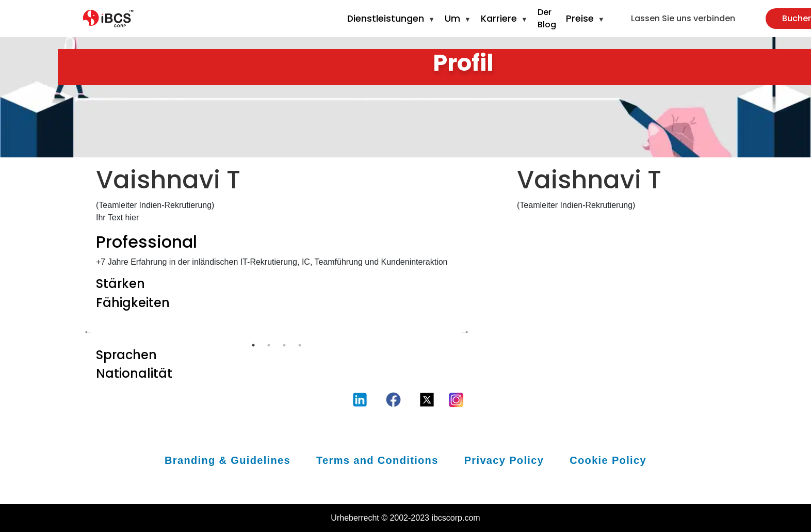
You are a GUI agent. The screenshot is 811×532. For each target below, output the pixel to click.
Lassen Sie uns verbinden (683, 18)
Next (465, 331)
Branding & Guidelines (228, 460)
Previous (88, 331)
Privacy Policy (504, 460)
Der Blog (547, 18)
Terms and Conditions (377, 460)
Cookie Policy (608, 460)
